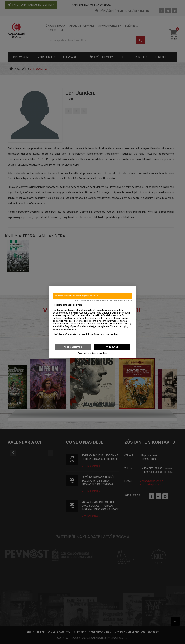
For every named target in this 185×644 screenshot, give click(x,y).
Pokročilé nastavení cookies (93, 353)
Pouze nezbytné (73, 347)
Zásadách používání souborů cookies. (99, 334)
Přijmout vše (112, 347)
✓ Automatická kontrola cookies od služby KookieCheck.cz (104, 300)
